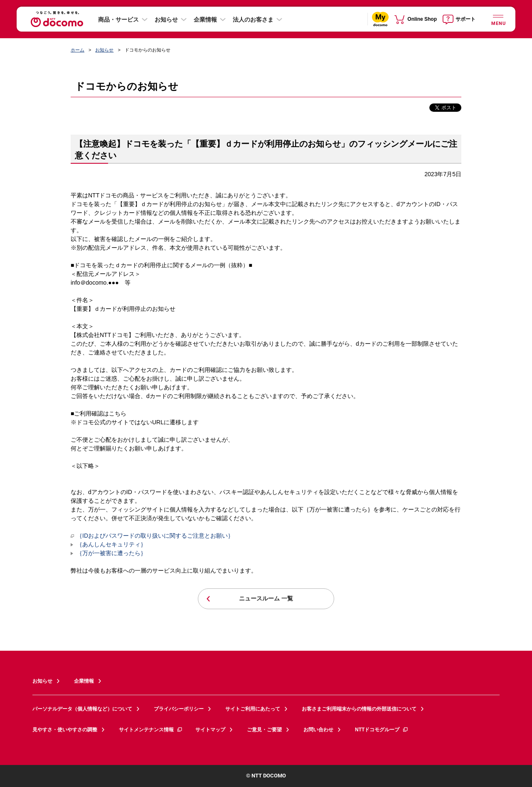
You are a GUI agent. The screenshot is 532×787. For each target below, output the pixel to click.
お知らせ (166, 20)
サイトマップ (210, 730)
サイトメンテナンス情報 (151, 730)
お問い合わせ (318, 730)
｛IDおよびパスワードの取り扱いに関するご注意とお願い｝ (152, 536)
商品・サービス (118, 20)
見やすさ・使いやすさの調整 (65, 730)
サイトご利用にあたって (253, 709)
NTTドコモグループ (382, 730)
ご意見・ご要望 (264, 730)
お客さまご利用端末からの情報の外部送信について (359, 709)
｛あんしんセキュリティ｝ (111, 544)
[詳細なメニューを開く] (498, 19)
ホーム (78, 50)
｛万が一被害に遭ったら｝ (111, 553)
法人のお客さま (253, 20)
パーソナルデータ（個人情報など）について (82, 709)
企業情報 (205, 20)
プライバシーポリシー (179, 709)
